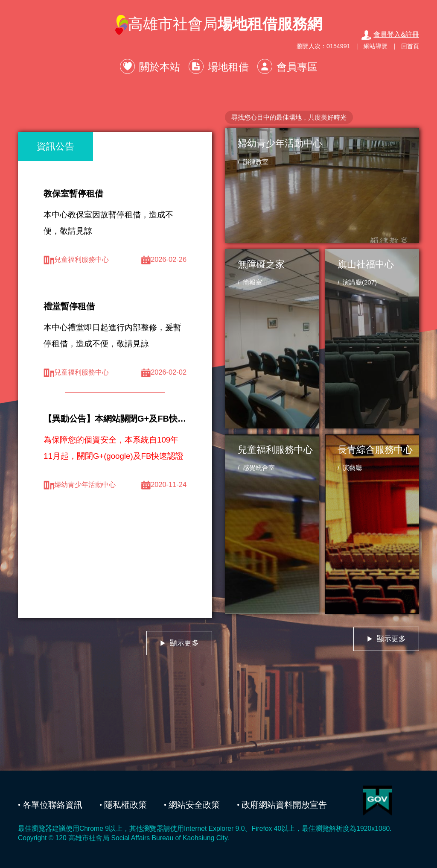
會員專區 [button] (297, 67)
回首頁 (410, 46)
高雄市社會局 (219, 25)
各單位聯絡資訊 (52, 805)
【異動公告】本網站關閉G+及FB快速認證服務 (132, 419)
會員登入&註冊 (390, 34)
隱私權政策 (125, 805)
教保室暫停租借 (73, 194)
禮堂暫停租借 (69, 306)
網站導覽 (376, 46)
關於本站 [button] (160, 67)
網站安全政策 (194, 805)
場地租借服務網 (270, 24)
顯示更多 (179, 643)
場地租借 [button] (228, 67)
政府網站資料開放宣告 (284, 805)
